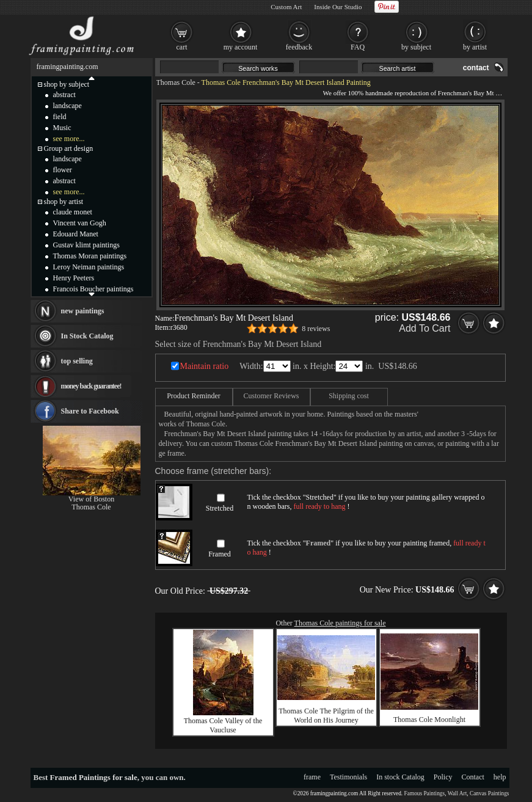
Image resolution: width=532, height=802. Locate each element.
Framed (220, 554)
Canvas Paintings (490, 793)
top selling (77, 361)
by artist (475, 47)
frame (312, 777)
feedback (299, 47)
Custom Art (286, 7)
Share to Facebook (90, 411)
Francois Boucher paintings (93, 289)
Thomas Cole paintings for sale (340, 623)
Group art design (69, 148)
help (500, 777)
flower (63, 170)
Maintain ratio (205, 366)
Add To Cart (425, 328)
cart (182, 47)
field (60, 117)
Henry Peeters (74, 278)
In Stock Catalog (87, 336)
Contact (473, 777)
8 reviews (316, 329)
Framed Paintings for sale (94, 777)
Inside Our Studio (338, 7)
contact (476, 68)
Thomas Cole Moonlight (429, 720)
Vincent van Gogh (80, 223)
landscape (67, 106)
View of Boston (91, 499)
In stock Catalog (400, 777)
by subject (416, 47)
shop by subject (67, 84)
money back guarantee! (91, 386)
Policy (443, 777)
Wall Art (457, 793)
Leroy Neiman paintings (89, 267)
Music (62, 128)
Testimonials (348, 777)
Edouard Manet (76, 234)
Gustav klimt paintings (86, 245)
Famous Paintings (425, 793)
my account (241, 47)
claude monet (73, 212)
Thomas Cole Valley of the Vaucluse (223, 725)
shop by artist (64, 202)
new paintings (83, 311)
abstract (64, 95)
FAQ (358, 47)
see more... (69, 139)
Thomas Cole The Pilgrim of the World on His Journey (326, 716)
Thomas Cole (176, 82)
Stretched (220, 508)
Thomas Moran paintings (90, 256)
